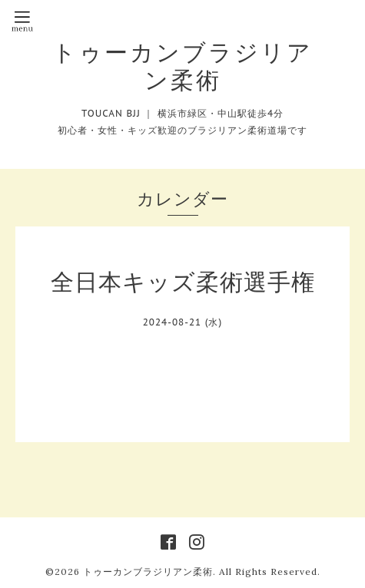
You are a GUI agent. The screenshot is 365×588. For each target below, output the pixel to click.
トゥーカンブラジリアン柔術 (182, 66)
